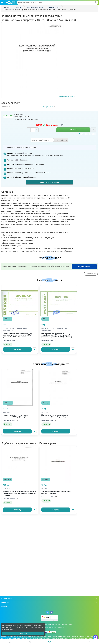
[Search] (96, 3)
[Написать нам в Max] (94, 639)
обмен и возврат (22, 177)
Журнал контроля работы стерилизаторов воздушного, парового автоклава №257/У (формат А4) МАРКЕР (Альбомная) (18, 335)
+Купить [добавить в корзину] (73, 130)
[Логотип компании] (11, 3)
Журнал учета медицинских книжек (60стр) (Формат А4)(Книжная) (56, 493)
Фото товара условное (38, 60)
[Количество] (33, 130)
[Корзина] (69, 642)
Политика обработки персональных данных (49, 628)
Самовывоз (13, 160)
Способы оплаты (15, 164)
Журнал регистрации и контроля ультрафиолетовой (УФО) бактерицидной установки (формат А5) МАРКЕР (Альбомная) (57, 335)
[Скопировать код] (17, 340)
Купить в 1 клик (61, 140)
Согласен (23, 633)
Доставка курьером (16, 153)
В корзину (17, 349)
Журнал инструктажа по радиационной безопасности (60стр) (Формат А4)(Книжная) (57, 416)
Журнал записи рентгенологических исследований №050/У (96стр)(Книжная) (17, 416)
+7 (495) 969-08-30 (80, 638)
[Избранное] (49, 642)
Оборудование (48, 107)
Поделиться (91, 274)
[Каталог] (2, 3)
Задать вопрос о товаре (49, 182)
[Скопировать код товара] (28, 117)
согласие (37, 627)
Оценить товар (84, 267)
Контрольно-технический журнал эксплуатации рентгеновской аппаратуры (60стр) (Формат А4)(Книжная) (20, 494)
